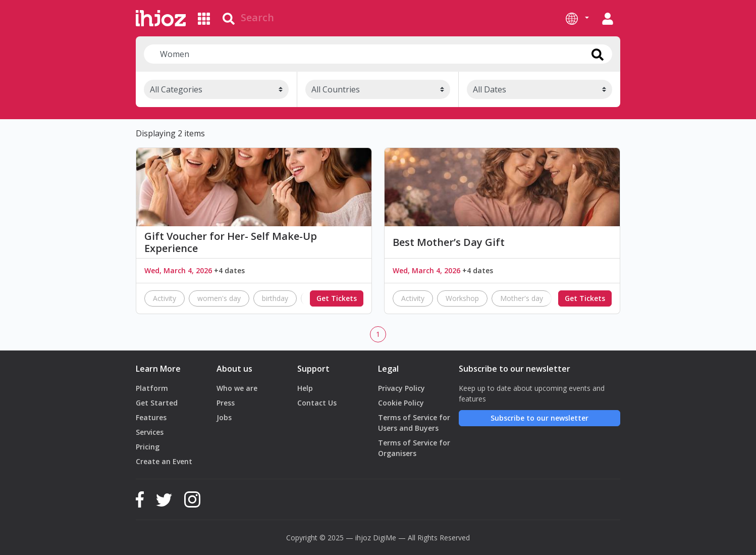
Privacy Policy (401, 388)
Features (151, 417)
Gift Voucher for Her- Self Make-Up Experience (231, 242)
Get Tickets (337, 298)
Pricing (148, 447)
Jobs (224, 417)
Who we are (237, 388)
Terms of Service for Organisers (414, 448)
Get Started (157, 403)
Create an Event (164, 461)
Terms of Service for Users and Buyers (414, 423)
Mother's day (522, 298)
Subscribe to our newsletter (539, 418)
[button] (577, 18)
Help (305, 388)
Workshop (462, 298)
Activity (165, 298)
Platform (152, 388)
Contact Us (317, 403)
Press (226, 403)
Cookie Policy (401, 403)
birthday (275, 298)
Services (150, 432)
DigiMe (385, 538)
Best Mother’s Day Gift (449, 242)
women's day (219, 298)
